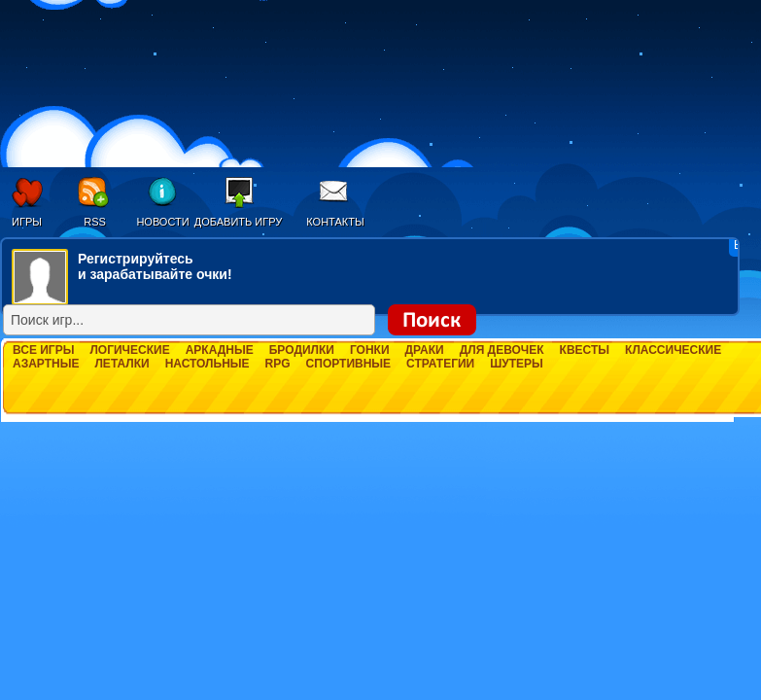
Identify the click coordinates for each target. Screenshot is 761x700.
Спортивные (349, 364)
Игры (27, 222)
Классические (673, 350)
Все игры (43, 350)
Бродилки (302, 350)
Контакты (335, 222)
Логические (129, 350)
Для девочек (502, 350)
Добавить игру (239, 222)
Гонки (370, 350)
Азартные (46, 364)
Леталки (121, 364)
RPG (278, 364)
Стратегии (440, 364)
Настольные (208, 364)
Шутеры (517, 364)
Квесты (585, 350)
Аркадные (220, 350)
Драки (425, 350)
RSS (95, 222)
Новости (162, 222)
